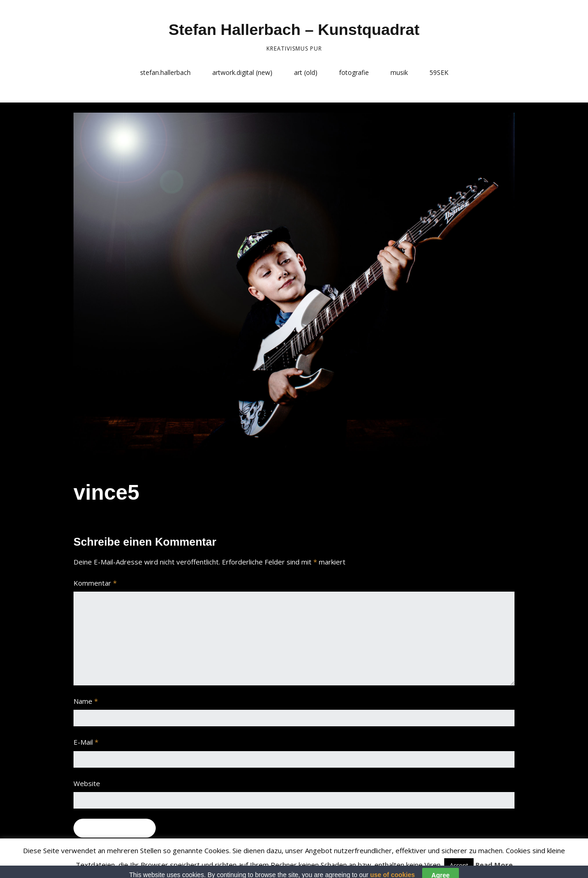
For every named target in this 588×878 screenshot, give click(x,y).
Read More (494, 865)
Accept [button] (459, 865)
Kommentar (95, 583)
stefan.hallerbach (165, 72)
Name (86, 701)
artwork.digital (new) (242, 72)
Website (87, 783)
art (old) (306, 72)
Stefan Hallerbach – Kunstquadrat (294, 29)
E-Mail (86, 742)
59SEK (439, 72)
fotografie (354, 72)
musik (399, 72)
